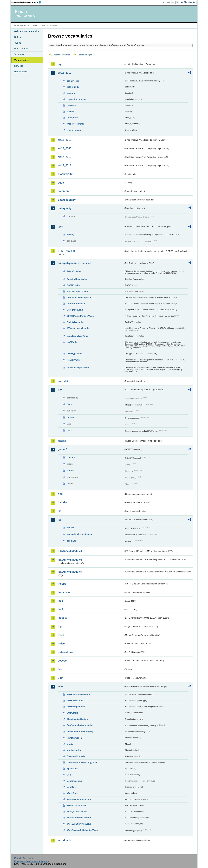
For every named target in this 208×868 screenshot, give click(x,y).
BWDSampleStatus (76, 707)
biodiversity (65, 174)
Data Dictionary (38, 25)
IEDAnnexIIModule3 (70, 560)
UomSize (71, 787)
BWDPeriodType (75, 701)
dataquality (65, 208)
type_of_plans (74, 130)
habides (63, 502)
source (70, 471)
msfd (61, 635)
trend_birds (72, 118)
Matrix (70, 744)
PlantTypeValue (74, 354)
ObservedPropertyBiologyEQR (82, 762)
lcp (60, 626)
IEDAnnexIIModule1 (70, 551)
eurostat (63, 381)
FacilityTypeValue (75, 322)
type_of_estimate (75, 124)
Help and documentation (27, 31)
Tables (18, 43)
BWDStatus (72, 713)
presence (71, 105)
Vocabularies (21, 60)
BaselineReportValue (77, 279)
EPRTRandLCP (67, 251)
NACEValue (72, 342)
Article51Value (74, 271)
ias (60, 511)
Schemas (19, 54)
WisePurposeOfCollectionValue (82, 830)
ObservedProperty (76, 756)
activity (70, 235)
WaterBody (72, 793)
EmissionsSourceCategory (80, 732)
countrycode (73, 81)
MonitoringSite (74, 750)
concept (71, 457)
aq (59, 64)
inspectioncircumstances (79, 534)
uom (61, 678)
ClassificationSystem (77, 719)
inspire (62, 584)
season (70, 112)
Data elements (22, 49)
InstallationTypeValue (77, 336)
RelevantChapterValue (78, 368)
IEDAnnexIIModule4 (70, 572)
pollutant (71, 541)
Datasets (19, 37)
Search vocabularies (61, 55)
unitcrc (70, 430)
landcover (64, 592)
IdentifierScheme (75, 738)
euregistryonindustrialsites (75, 263)
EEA (27, 2)
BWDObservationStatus (78, 694)
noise (61, 644)
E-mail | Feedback (24, 858)
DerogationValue (75, 310)
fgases (62, 441)
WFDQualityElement (77, 812)
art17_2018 (65, 165)
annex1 (70, 528)
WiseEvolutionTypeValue (79, 824)
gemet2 (62, 449)
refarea (70, 417)
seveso (62, 661)
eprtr (61, 227)
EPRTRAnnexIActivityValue (80, 316)
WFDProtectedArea (76, 805)
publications (65, 652)
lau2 (60, 609)
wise (61, 686)
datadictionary (67, 200)
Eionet (27, 25)
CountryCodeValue (76, 304)
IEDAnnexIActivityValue (78, 328)
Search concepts (85, 55)
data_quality (73, 87)
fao (60, 390)
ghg (60, 494)
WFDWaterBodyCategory (79, 818)
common (63, 191)
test (60, 669)
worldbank (64, 840)
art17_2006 (65, 148)
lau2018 (63, 618)
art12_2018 (65, 140)
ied (60, 520)
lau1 (60, 601)
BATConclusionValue (77, 291)
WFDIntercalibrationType (79, 799)
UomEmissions (74, 781)
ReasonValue (73, 360)
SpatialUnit (72, 769)
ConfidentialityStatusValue (80, 725)
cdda (61, 183)
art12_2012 (65, 73)
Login (168, 2)
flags (69, 404)
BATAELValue (73, 285)
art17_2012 (65, 157)
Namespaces (21, 72)
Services (19, 66)
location (71, 93)
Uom (69, 775)
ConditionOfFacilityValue (79, 297)
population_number (76, 99)
